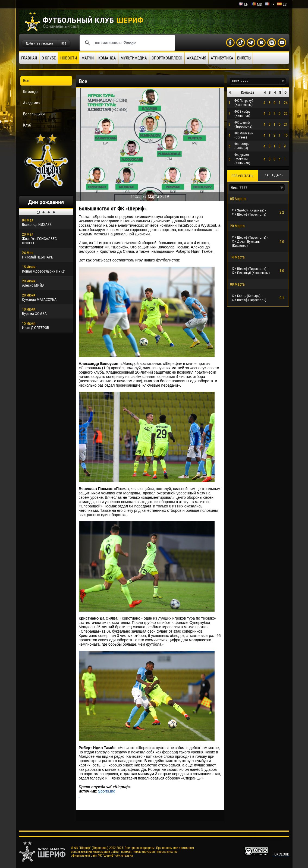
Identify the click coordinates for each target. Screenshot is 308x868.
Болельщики (34, 114)
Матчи (88, 58)
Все (26, 81)
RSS (64, 44)
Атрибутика (222, 58)
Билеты (244, 58)
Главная (29, 58)
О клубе (49, 58)
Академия (197, 58)
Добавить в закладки (39, 44)
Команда (107, 58)
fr (270, 4)
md (257, 4)
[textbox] (255, 81)
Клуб (27, 125)
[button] (283, 81)
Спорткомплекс (167, 58)
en (243, 4)
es (282, 4)
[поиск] (127, 43)
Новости (69, 58)
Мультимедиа (134, 58)
